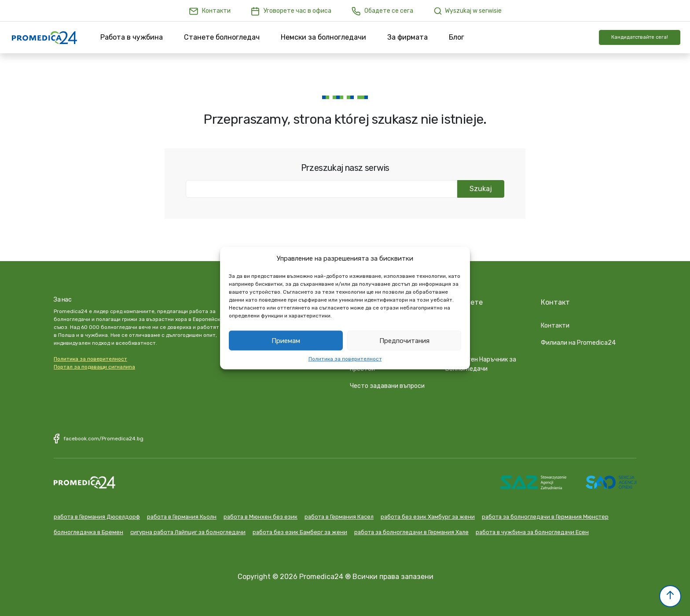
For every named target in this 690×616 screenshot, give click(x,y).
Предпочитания (404, 340)
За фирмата (407, 37)
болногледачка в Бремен (88, 531)
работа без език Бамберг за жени (300, 531)
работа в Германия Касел (339, 515)
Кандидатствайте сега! (640, 37)
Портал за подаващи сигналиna (94, 367)
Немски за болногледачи (323, 37)
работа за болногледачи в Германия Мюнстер (545, 515)
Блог (457, 37)
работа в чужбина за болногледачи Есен (532, 531)
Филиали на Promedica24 (578, 341)
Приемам (286, 340)
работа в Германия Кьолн (182, 515)
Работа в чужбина (132, 37)
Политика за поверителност (345, 359)
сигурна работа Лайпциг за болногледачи (188, 531)
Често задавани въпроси (387, 385)
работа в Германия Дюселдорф (97, 515)
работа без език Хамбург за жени (428, 515)
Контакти (555, 324)
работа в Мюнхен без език (261, 515)
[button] (670, 596)
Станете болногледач (222, 37)
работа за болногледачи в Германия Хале (411, 531)
